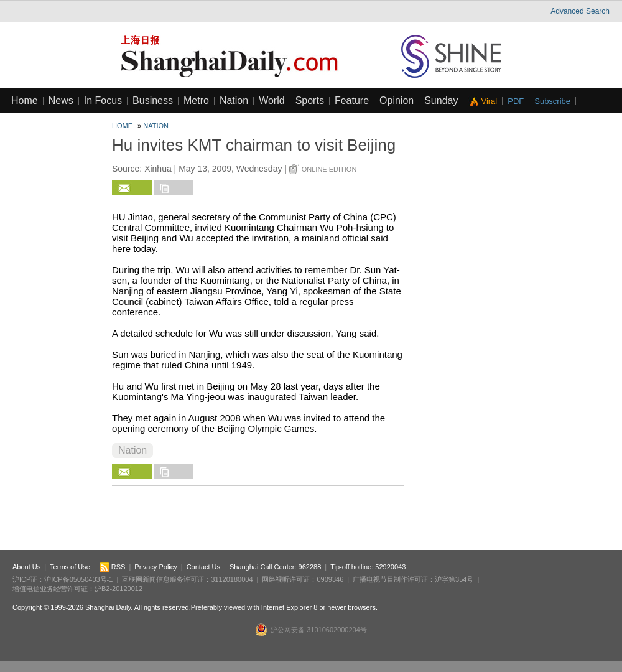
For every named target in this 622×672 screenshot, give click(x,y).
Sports (310, 100)
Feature (352, 100)
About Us (26, 567)
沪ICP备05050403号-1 (78, 579)
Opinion (397, 100)
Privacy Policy (155, 567)
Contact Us (203, 567)
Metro (196, 100)
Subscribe (552, 101)
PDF (516, 101)
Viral (489, 101)
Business (153, 100)
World (272, 100)
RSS (113, 567)
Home (25, 100)
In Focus (103, 100)
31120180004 (232, 579)
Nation (234, 100)
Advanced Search (580, 11)
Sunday (441, 100)
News (61, 100)
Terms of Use (70, 567)
